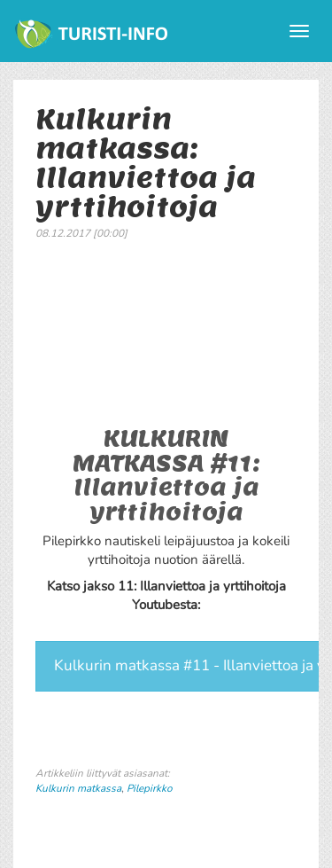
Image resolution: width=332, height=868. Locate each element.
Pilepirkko (149, 788)
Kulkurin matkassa (78, 788)
